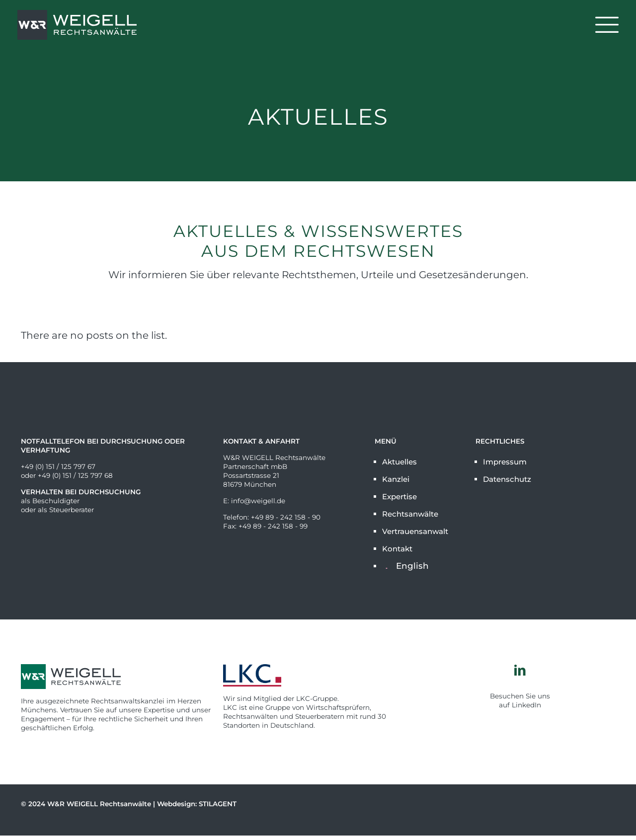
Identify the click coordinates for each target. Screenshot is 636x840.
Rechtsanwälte (410, 514)
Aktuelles (399, 462)
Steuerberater (72, 510)
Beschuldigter (56, 501)
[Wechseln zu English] (423, 566)
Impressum (505, 462)
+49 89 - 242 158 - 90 (286, 517)
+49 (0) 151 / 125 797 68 (75, 475)
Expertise (399, 496)
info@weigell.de (258, 501)
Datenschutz (507, 479)
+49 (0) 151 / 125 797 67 (58, 466)
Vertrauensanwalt (415, 531)
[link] (318, 675)
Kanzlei (396, 479)
